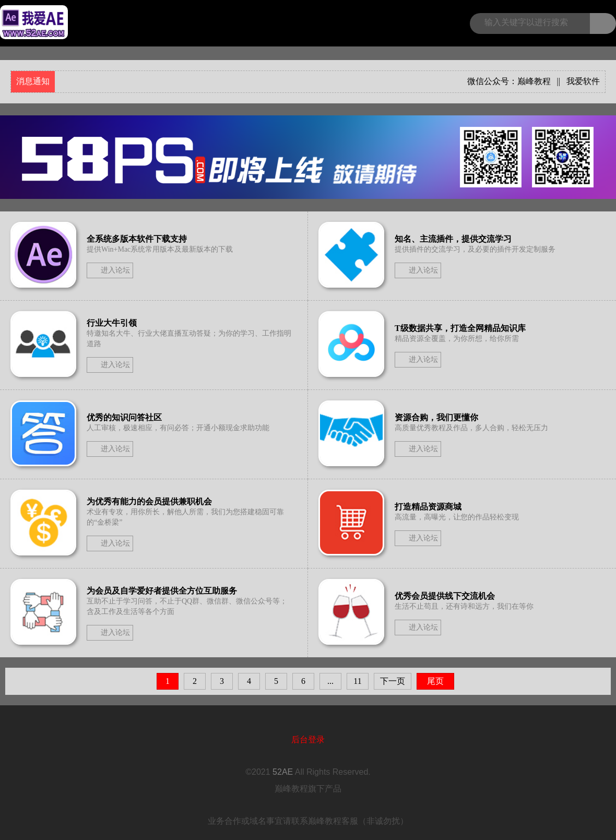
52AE (283, 772)
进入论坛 (115, 270)
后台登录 (308, 740)
